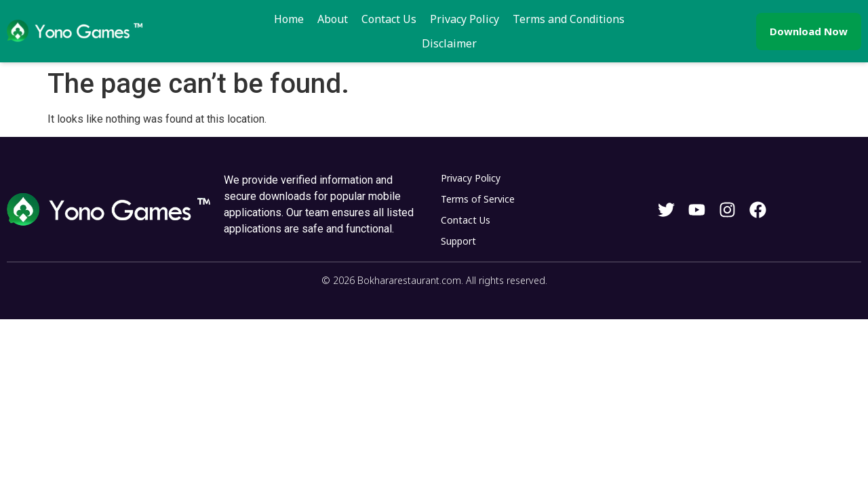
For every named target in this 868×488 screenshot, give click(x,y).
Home (255, 26)
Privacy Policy (431, 26)
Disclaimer (632, 26)
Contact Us (355, 26)
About (299, 26)
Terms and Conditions (535, 26)
